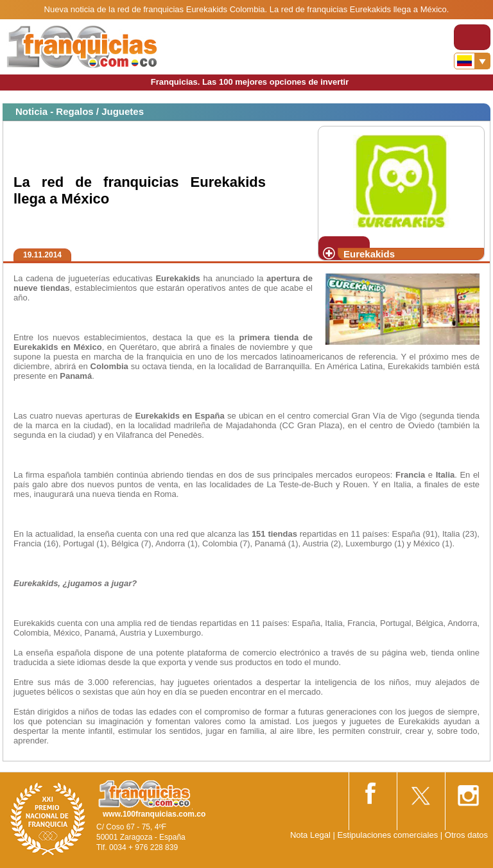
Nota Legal (310, 835)
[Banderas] (472, 61)
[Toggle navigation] (472, 37)
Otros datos (466, 835)
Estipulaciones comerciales (388, 835)
